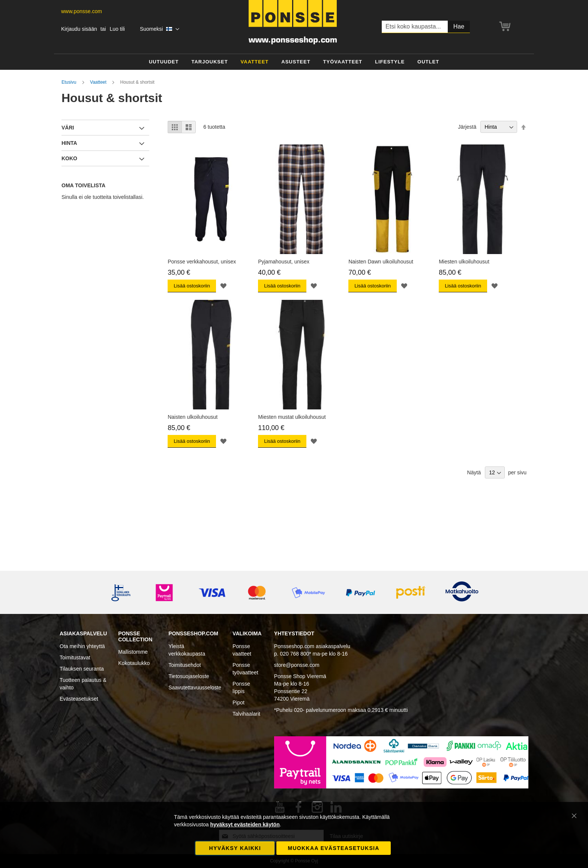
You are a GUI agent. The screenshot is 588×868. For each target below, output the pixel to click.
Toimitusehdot (184, 665)
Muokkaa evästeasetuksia (333, 848)
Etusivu (70, 82)
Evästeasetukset (79, 699)
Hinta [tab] (69, 143)
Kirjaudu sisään (79, 29)
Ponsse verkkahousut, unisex (202, 262)
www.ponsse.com (82, 11)
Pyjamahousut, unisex (284, 262)
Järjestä (467, 127)
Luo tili (117, 29)
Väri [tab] (68, 128)
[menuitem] (164, 62)
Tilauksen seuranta (82, 669)
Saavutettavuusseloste (195, 687)
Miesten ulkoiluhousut (464, 262)
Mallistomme (133, 652)
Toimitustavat (75, 657)
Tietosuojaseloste (189, 676)
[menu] (294, 62)
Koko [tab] (69, 158)
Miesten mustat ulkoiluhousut (292, 417)
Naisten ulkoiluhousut (193, 417)
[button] (160, 29)
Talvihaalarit (246, 714)
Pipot (238, 703)
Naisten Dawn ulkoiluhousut (381, 262)
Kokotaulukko (134, 663)
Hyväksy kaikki (235, 848)
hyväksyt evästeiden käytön (245, 824)
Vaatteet (99, 82)
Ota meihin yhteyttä (82, 646)
